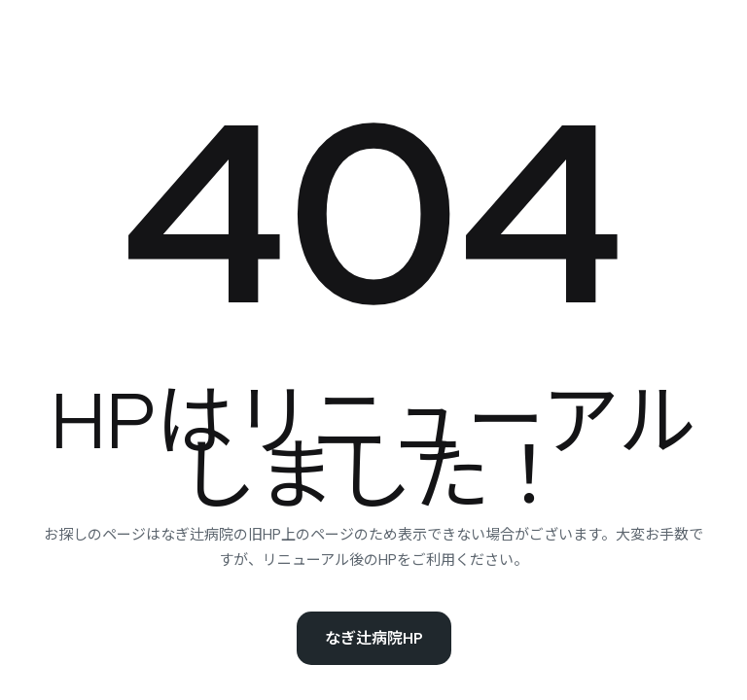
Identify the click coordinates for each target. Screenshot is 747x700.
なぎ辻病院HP (374, 638)
